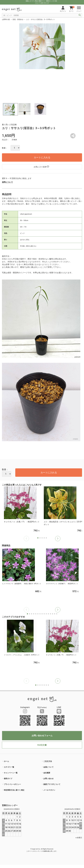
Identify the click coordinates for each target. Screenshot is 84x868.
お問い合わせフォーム (42, 736)
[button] (58, 539)
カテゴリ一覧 (9, 767)
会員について (48, 767)
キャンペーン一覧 (11, 773)
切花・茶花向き (18, 19)
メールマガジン (49, 790)
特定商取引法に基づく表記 (14, 790)
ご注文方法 (48, 761)
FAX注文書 (42, 745)
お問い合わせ (48, 779)
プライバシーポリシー (12, 784)
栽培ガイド (8, 779)
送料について (7, 182)
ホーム (6, 761)
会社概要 (47, 773)
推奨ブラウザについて (52, 784)
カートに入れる (42, 157)
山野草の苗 (6, 19)
